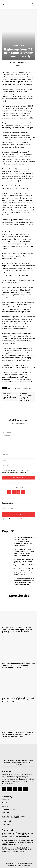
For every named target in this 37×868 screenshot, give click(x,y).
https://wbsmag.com (19, 423)
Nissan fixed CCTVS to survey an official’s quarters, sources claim (26, 398)
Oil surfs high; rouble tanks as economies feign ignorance (10, 397)
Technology (18, 46)
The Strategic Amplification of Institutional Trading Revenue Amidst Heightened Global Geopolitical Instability (24, 582)
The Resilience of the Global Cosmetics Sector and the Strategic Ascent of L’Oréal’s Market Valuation (23, 572)
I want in (18, 514)
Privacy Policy (24, 519)
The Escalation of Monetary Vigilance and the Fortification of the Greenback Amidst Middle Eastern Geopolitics (24, 552)
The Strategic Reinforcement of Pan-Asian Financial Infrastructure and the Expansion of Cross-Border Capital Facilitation (24, 541)
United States (27, 388)
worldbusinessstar (20, 62)
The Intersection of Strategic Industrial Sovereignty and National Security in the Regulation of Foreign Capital (24, 562)
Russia (10, 388)
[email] (18, 508)
